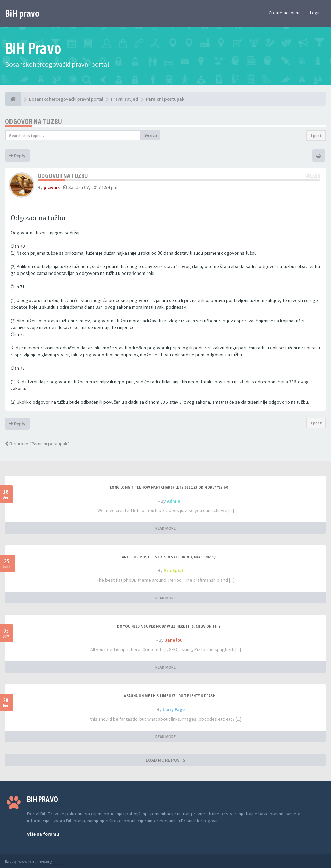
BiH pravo (22, 13)
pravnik (52, 187)
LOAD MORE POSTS (165, 760)
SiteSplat (174, 570)
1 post (316, 135)
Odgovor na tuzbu (34, 122)
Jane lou (174, 640)
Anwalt (58, 861)
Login (315, 13)
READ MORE (165, 528)
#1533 (313, 176)
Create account (284, 13)
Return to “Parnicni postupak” (37, 444)
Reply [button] (17, 156)
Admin (174, 501)
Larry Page (174, 709)
